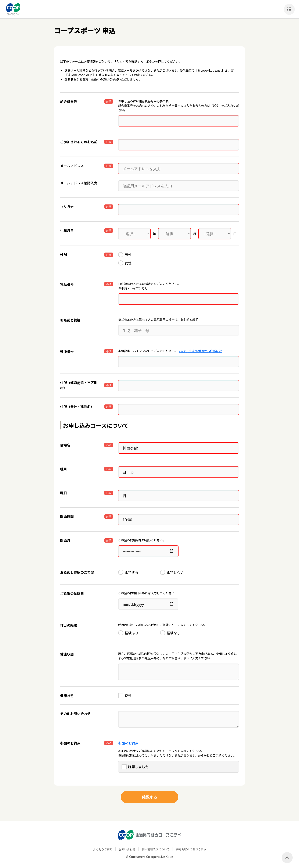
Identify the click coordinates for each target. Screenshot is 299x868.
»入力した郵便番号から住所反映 (200, 350)
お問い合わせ (127, 848)
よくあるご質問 (103, 848)
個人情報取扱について (156, 848)
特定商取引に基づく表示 (191, 848)
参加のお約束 (128, 742)
